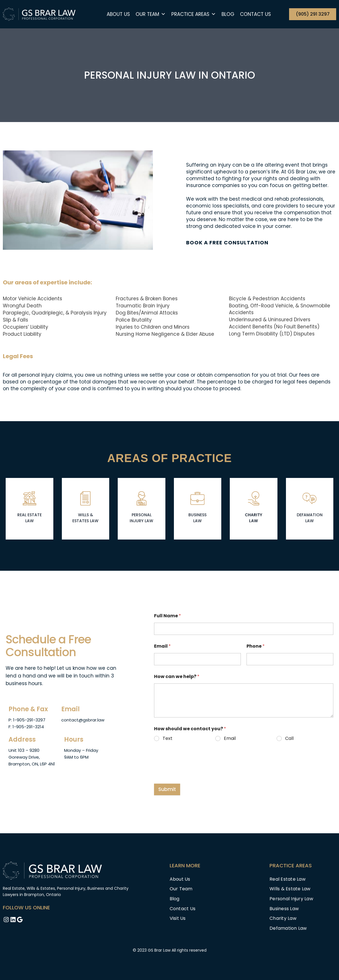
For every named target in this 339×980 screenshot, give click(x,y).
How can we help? (177, 676)
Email (162, 646)
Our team (151, 14)
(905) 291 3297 (313, 14)
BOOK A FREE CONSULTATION (227, 243)
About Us (118, 14)
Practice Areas (194, 14)
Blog (228, 14)
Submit (167, 789)
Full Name (168, 615)
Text (168, 738)
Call (289, 738)
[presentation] (197, 770)
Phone (256, 646)
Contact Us (255, 14)
